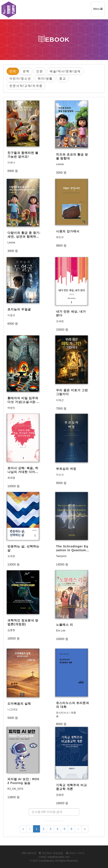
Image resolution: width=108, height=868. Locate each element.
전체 (13, 71)
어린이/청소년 (20, 79)
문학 (26, 71)
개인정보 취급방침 (51, 853)
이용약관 (29, 853)
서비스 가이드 (76, 853)
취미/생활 (45, 79)
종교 (63, 79)
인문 (40, 71)
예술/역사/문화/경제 (65, 71)
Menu (99, 10)
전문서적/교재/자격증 (26, 86)
